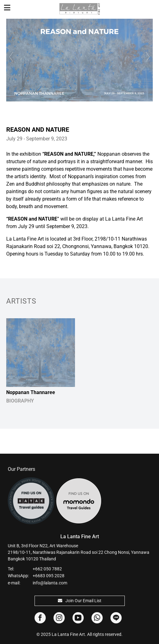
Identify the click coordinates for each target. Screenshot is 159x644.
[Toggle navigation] (7, 8)
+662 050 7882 (47, 569)
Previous (11, 57)
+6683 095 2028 (49, 576)
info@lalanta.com (50, 583)
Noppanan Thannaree (31, 392)
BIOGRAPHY (20, 401)
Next (148, 57)
